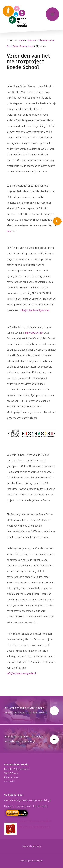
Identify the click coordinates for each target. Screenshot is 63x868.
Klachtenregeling (41, 806)
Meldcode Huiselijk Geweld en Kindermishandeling (27, 801)
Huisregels (9, 806)
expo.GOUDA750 (34, 333)
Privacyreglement (23, 806)
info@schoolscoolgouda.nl (35, 310)
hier (9, 231)
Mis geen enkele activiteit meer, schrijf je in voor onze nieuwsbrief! (26, 710)
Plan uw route (12, 778)
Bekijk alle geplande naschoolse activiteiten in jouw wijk (24, 739)
